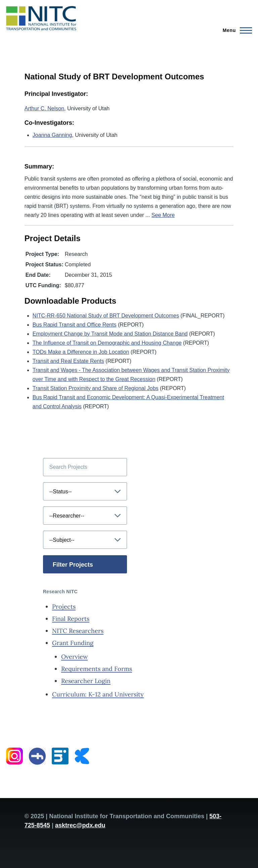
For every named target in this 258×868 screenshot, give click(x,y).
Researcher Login (86, 681)
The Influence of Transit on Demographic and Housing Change (107, 343)
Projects (64, 607)
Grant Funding (73, 643)
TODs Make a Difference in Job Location (81, 352)
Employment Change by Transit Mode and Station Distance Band (110, 334)
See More (163, 215)
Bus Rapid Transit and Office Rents (75, 325)
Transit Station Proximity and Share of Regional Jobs (96, 388)
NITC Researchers (78, 631)
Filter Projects (73, 565)
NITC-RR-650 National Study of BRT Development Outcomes (106, 316)
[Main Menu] (235, 30)
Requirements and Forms (97, 669)
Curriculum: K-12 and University (98, 694)
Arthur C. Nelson (44, 108)
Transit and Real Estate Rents (68, 361)
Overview (74, 657)
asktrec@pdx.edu (80, 825)
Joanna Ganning (52, 135)
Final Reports (71, 619)
